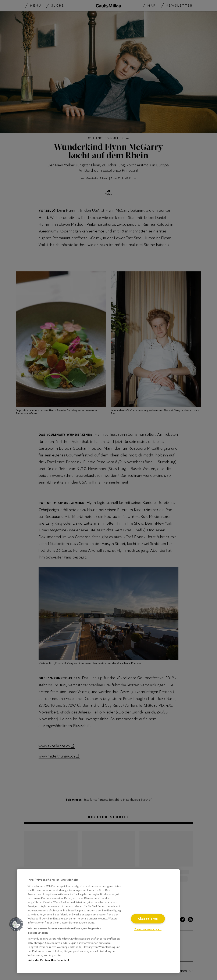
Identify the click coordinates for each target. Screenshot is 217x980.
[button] (16, 924)
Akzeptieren (148, 919)
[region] (98, 921)
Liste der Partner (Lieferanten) (48, 960)
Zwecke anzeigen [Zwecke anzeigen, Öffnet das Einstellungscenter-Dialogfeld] (148, 929)
